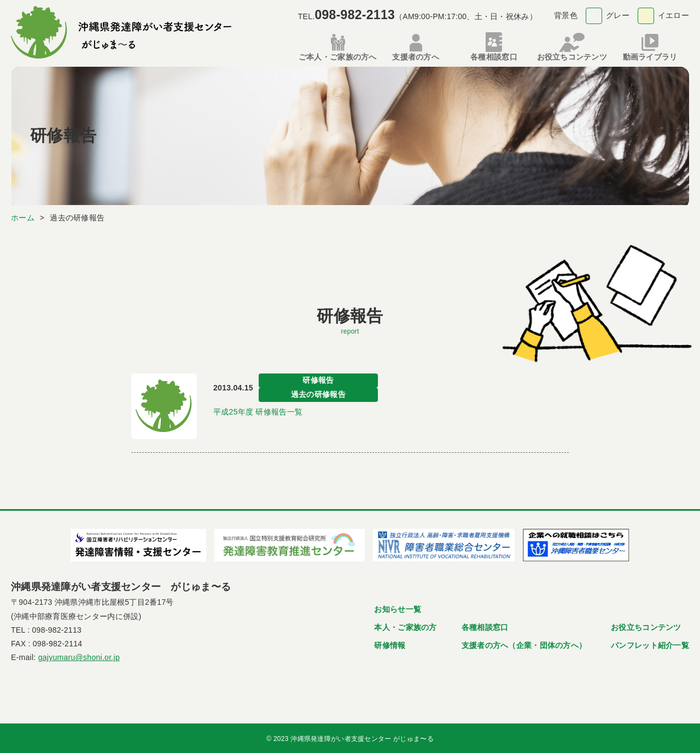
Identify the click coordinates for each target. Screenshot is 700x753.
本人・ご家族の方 (405, 626)
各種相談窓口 (485, 626)
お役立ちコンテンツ (646, 626)
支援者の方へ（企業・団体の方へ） (524, 644)
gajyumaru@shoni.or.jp (79, 656)
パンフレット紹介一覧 (650, 644)
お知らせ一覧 (398, 608)
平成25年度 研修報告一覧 (258, 410)
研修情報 (390, 644)
